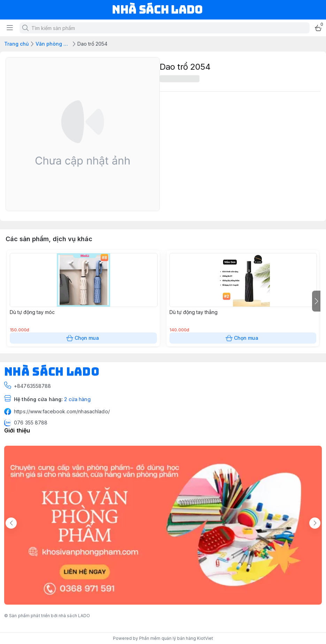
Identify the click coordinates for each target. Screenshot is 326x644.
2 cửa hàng (77, 399)
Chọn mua (83, 338)
